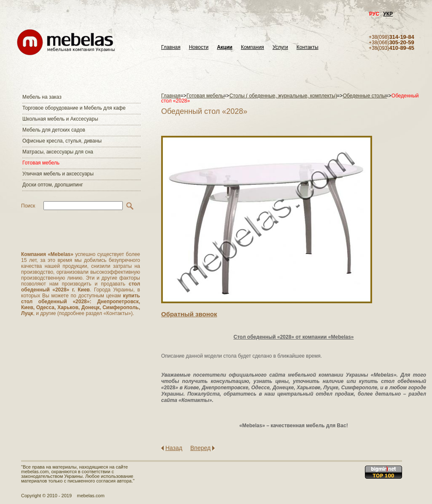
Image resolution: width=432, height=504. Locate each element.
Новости (199, 47)
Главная (171, 47)
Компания (252, 47)
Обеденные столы (365, 96)
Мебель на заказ (42, 97)
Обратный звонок (189, 314)
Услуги (280, 47)
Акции (225, 47)
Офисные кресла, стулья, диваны (62, 141)
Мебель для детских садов (54, 130)
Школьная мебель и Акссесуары (60, 119)
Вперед (200, 448)
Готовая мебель (41, 163)
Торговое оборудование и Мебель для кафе (74, 108)
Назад (174, 448)
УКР (388, 14)
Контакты (308, 47)
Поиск (28, 206)
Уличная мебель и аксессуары (58, 174)
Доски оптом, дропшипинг (53, 185)
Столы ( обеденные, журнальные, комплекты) (283, 96)
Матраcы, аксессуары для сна (58, 152)
